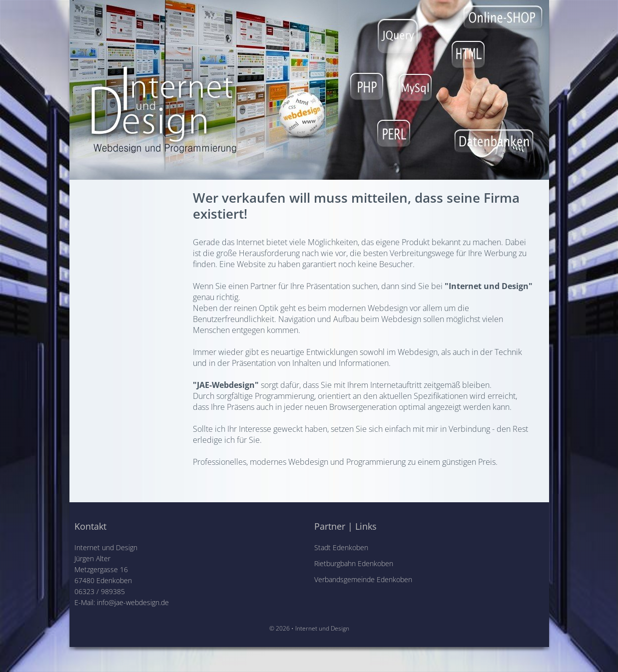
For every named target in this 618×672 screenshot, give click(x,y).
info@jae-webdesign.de (133, 602)
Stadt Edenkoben (341, 547)
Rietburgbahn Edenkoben (354, 563)
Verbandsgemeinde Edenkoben (363, 579)
